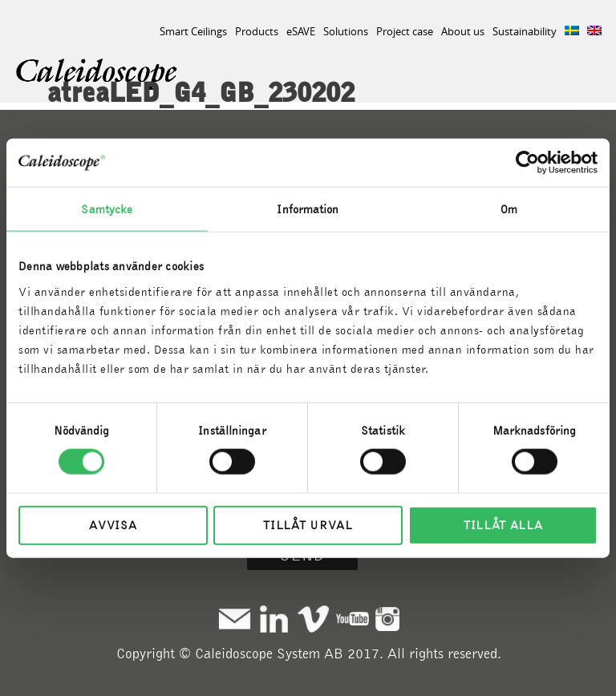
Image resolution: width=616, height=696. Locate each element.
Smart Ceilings (193, 31)
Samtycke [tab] (107, 209)
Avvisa (113, 524)
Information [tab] (308, 209)
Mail (235, 619)
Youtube (353, 619)
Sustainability (525, 31)
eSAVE (301, 31)
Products (257, 31)
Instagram (387, 619)
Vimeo (313, 619)
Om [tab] (509, 209)
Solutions (346, 31)
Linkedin (274, 619)
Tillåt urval (308, 524)
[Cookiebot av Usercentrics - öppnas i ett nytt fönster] (527, 163)
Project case (405, 31)
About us (463, 31)
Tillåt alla (503, 524)
